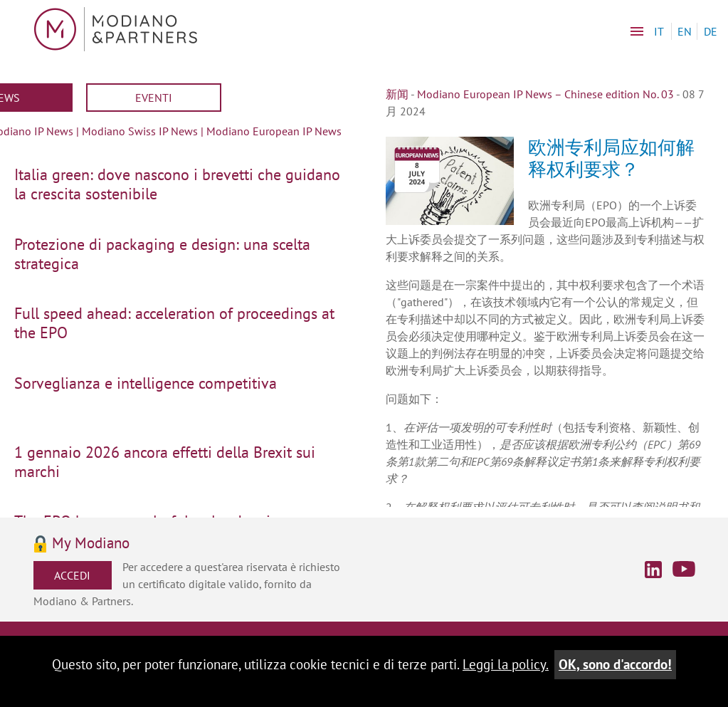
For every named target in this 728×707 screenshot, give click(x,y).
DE (711, 31)
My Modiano (91, 544)
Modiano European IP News (274, 131)
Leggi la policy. (506, 664)
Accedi (72, 575)
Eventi (154, 98)
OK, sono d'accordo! (615, 664)
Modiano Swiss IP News (140, 131)
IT (659, 31)
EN (685, 31)
